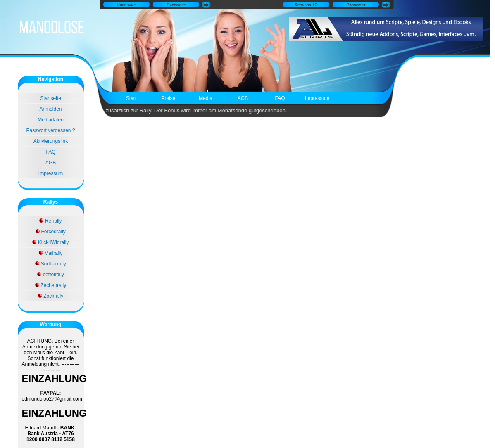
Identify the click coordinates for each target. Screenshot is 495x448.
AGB (243, 98)
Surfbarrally (51, 264)
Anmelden (50, 109)
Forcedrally (51, 232)
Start (131, 98)
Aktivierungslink (51, 141)
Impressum (317, 98)
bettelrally (51, 275)
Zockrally (51, 296)
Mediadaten (51, 120)
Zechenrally (51, 285)
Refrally (50, 221)
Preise (168, 98)
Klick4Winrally (50, 242)
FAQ (280, 98)
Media (206, 98)
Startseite (51, 98)
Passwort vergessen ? (50, 130)
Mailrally (51, 253)
